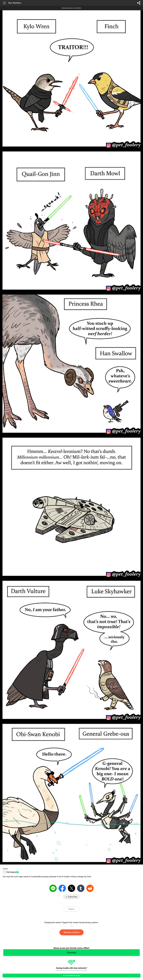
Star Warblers (15, 3)
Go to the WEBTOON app (71, 976)
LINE (53, 888)
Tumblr (81, 888)
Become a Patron (71, 932)
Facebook (62, 888)
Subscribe (72, 897)
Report (71, 909)
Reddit (90, 888)
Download (71, 953)
